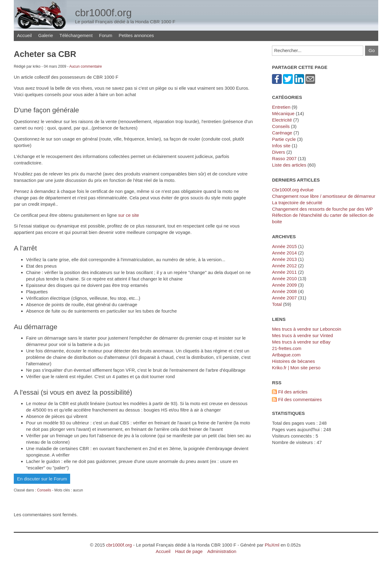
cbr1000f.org (119, 545)
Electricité (282, 120)
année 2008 (284, 291)
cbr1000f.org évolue (293, 190)
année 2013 (284, 259)
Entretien (281, 107)
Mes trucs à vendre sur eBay (301, 342)
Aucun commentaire (86, 66)
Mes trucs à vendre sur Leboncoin (307, 329)
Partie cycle (284, 139)
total (277, 304)
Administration (222, 551)
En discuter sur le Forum (42, 479)
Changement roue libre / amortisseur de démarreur (324, 196)
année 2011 (284, 272)
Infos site (281, 146)
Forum (106, 35)
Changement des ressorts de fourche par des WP (322, 209)
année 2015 (284, 246)
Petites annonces (136, 35)
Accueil (24, 35)
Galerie (46, 35)
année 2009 (284, 285)
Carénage (282, 133)
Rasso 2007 (284, 158)
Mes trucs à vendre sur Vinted (302, 335)
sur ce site (129, 215)
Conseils (44, 490)
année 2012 (284, 266)
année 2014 (284, 253)
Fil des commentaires (300, 399)
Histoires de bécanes (293, 361)
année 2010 (284, 278)
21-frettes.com (287, 348)
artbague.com (286, 355)
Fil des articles (293, 392)
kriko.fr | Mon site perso (296, 368)
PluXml (272, 545)
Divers (278, 152)
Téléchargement (76, 35)
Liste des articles (289, 165)
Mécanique (283, 113)
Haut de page (189, 551)
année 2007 (284, 298)
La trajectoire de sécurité (297, 203)
